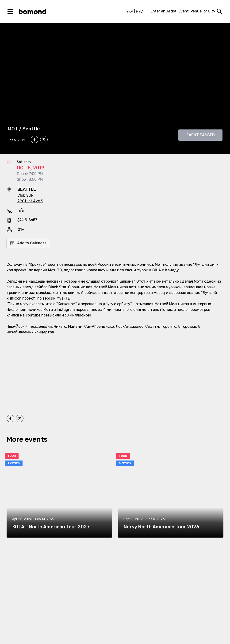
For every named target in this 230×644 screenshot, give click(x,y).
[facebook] (34, 140)
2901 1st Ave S (30, 201)
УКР (130, 11)
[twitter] (44, 140)
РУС (139, 11)
